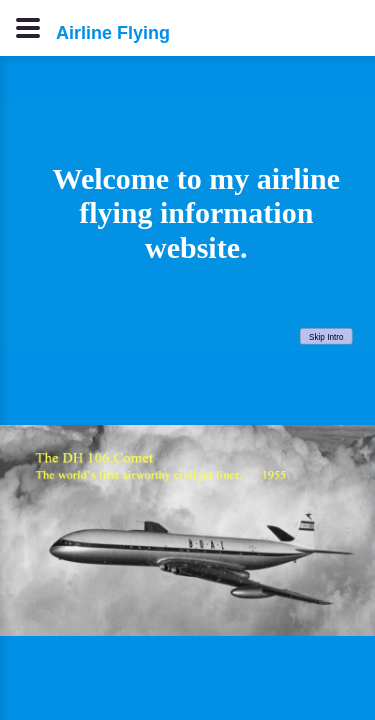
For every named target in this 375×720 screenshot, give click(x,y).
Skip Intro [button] (326, 336)
